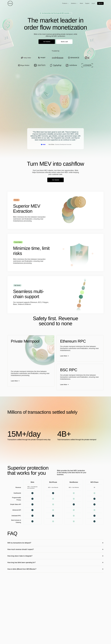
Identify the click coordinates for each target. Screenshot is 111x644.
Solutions (74, 3)
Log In (93, 3)
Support (87, 3)
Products (65, 3)
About (81, 3)
